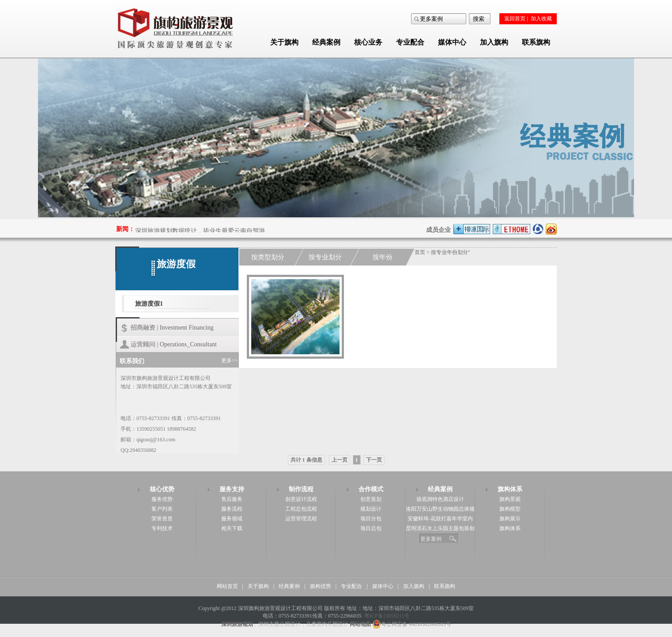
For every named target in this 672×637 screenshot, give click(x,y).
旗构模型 (510, 509)
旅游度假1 (149, 304)
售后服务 (232, 499)
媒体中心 (452, 42)
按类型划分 (268, 257)
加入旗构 (494, 42)
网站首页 (227, 586)
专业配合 (410, 42)
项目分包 (371, 519)
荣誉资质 (162, 519)
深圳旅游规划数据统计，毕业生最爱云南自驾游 (200, 232)
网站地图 (360, 624)
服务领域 (232, 519)
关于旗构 (284, 42)
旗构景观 (510, 499)
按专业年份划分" (451, 252)
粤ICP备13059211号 (387, 616)
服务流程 (232, 509)
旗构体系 (510, 528)
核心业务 (368, 42)
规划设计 (371, 509)
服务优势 (162, 499)
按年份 (383, 257)
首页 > (423, 252)
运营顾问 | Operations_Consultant (174, 344)
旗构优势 (321, 586)
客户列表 (162, 509)
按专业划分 (325, 257)
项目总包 (371, 528)
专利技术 (162, 528)
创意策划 (371, 499)
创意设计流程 (301, 499)
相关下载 (232, 528)
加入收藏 (541, 19)
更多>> (230, 360)
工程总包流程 (301, 509)
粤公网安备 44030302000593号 (412, 624)
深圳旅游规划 (237, 624)
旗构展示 (510, 519)
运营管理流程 (301, 519)
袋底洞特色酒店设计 (440, 499)
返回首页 (515, 19)
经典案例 (326, 42)
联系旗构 (536, 42)
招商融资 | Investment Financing (172, 328)
